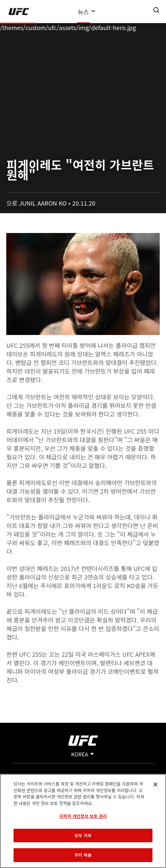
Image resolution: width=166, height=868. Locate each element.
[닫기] (155, 785)
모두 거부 (83, 835)
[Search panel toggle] (156, 10)
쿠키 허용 (83, 855)
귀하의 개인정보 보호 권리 (83, 816)
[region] (83, 821)
